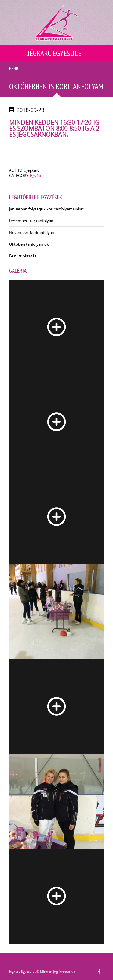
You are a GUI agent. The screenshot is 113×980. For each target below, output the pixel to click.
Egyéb (36, 176)
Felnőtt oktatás (23, 256)
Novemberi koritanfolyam (32, 232)
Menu (14, 68)
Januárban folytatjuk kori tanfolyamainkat (46, 209)
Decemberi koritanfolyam (32, 221)
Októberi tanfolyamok (29, 244)
